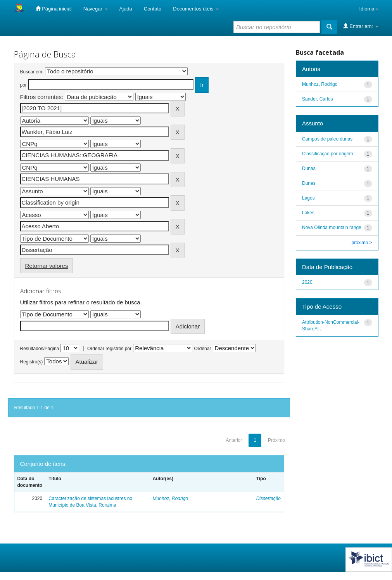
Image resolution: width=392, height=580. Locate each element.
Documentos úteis (196, 9)
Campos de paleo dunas (327, 139)
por (23, 85)
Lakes (308, 213)
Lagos (308, 198)
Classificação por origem (327, 154)
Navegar (96, 9)
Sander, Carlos (317, 99)
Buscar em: (32, 72)
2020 (307, 282)
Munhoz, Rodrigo (170, 498)
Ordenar (202, 349)
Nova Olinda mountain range (332, 227)
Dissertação (269, 498)
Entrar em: (361, 26)
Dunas (309, 168)
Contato (153, 9)
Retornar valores (47, 266)
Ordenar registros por (109, 349)
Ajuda (126, 9)
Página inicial (54, 9)
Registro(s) (32, 362)
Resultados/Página (40, 349)
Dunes (309, 183)
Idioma (369, 9)
